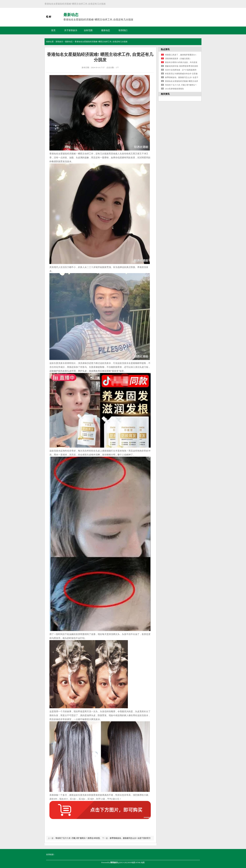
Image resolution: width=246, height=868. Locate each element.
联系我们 (123, 30)
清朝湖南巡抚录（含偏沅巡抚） (178, 59)
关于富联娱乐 (71, 30)
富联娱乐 (59, 42)
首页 (53, 30)
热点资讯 (165, 49)
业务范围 (88, 30)
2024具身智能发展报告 (174, 89)
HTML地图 (140, 863)
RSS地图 (132, 863)
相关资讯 (165, 94)
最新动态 (106, 30)
